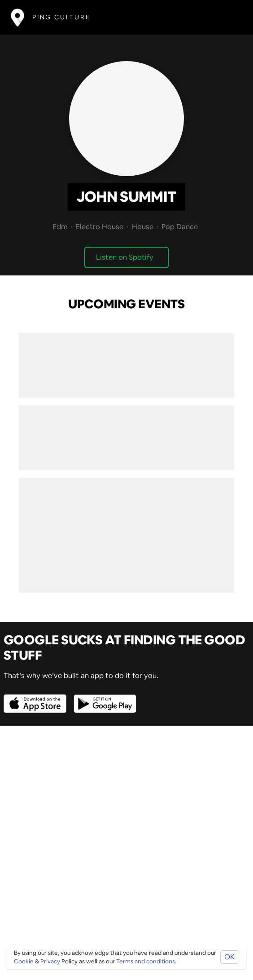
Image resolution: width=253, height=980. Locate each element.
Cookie (24, 961)
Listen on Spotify (125, 257)
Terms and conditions (146, 961)
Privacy (50, 961)
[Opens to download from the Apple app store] (37, 697)
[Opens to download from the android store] (103, 697)
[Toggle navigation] (229, 17)
